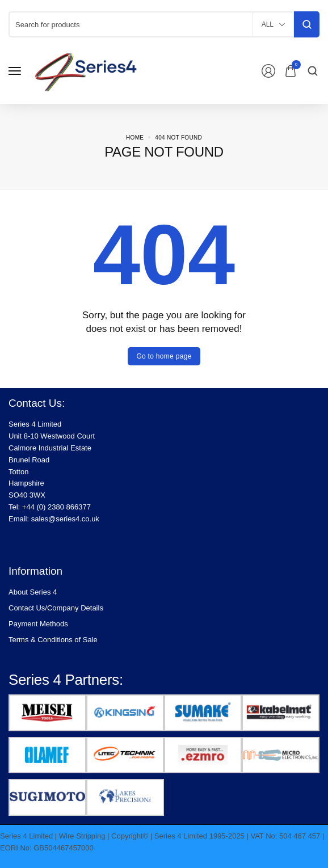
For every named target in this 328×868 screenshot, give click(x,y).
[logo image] (93, 70)
